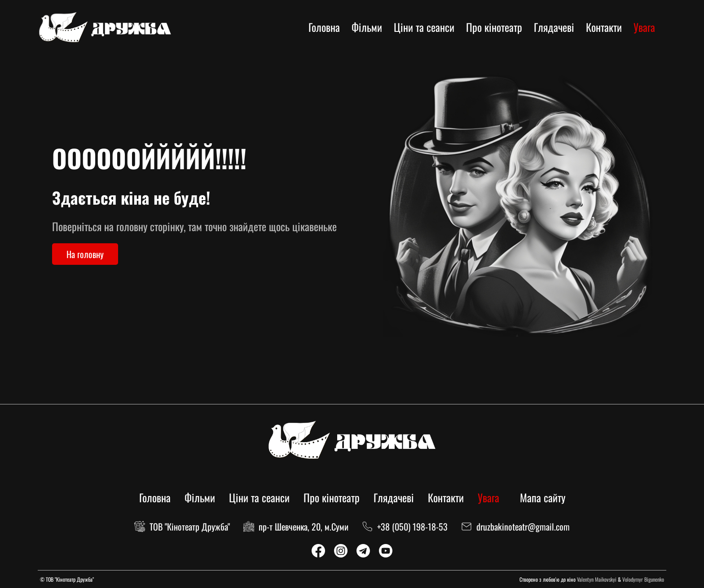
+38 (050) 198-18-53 (412, 527)
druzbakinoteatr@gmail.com (523, 527)
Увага (644, 27)
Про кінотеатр (494, 27)
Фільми (367, 27)
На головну (85, 254)
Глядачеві (554, 27)
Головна (324, 27)
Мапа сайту (543, 497)
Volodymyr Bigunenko (643, 579)
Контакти (604, 27)
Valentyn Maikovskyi (597, 579)
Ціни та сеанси (424, 27)
